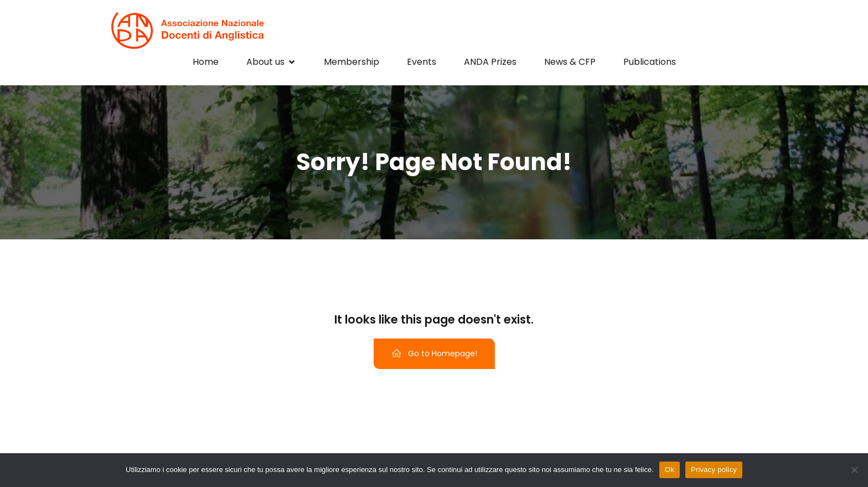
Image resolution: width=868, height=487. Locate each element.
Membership (352, 62)
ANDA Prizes (490, 62)
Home (206, 62)
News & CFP (570, 62)
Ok (670, 470)
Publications (650, 62)
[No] (854, 470)
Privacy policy (714, 470)
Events (422, 62)
